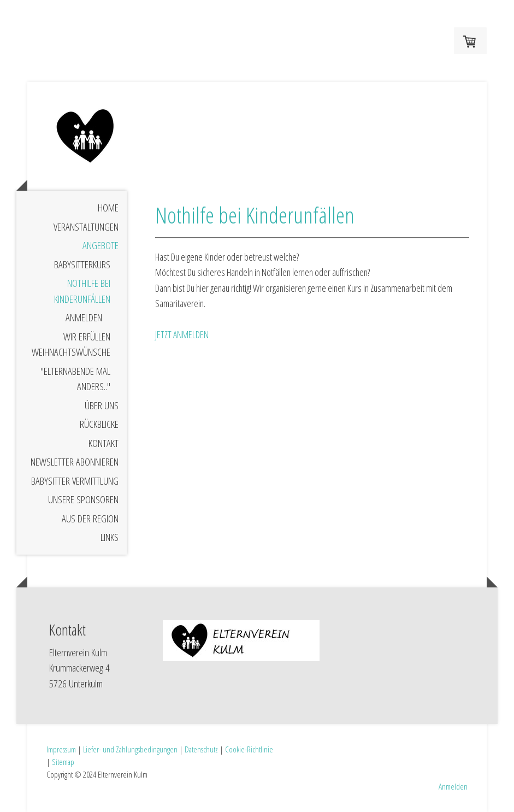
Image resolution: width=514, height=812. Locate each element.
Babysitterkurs (82, 264)
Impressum (61, 749)
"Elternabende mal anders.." (75, 379)
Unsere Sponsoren (83, 499)
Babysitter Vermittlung (75, 481)
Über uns (102, 405)
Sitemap (63, 762)
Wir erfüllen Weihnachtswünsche (71, 345)
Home (108, 208)
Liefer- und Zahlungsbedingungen (130, 749)
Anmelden (84, 317)
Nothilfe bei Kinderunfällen (82, 291)
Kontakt (104, 443)
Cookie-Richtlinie (249, 749)
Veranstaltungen (86, 227)
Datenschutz (201, 749)
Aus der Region (90, 519)
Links (110, 537)
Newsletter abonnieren (75, 462)
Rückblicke (99, 424)
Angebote (101, 245)
